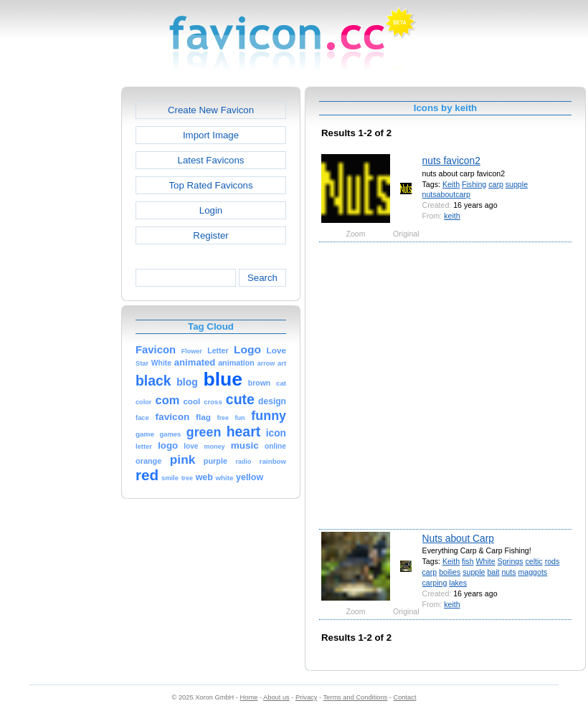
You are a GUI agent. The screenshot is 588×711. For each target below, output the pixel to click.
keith (452, 216)
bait (493, 572)
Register (210, 235)
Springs (511, 561)
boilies (450, 572)
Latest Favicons (211, 160)
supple (517, 184)
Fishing (474, 184)
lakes (458, 583)
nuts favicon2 (451, 161)
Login (211, 210)
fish (468, 561)
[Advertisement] (142, 385)
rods (553, 561)
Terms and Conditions (355, 697)
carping (435, 583)
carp (496, 184)
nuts (508, 572)
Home (249, 697)
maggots (532, 572)
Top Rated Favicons (210, 185)
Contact (405, 697)
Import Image (211, 135)
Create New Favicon (211, 110)
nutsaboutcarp (446, 194)
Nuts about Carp (458, 538)
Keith (451, 184)
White (485, 561)
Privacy (306, 697)
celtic (534, 561)
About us (276, 697)
